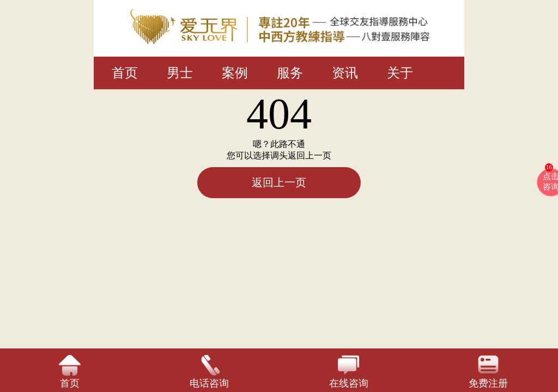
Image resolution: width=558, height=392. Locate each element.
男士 (180, 73)
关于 (400, 73)
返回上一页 (279, 182)
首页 (125, 73)
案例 (235, 73)
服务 (290, 73)
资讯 (345, 73)
